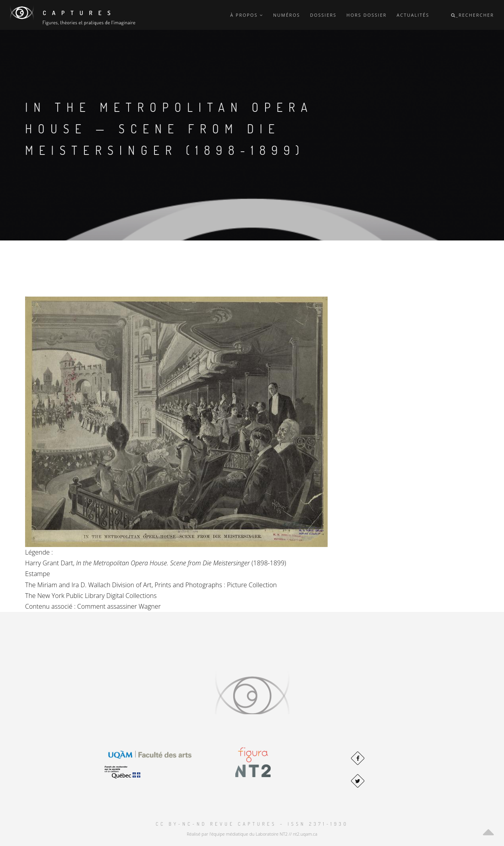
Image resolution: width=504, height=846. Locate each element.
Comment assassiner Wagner (119, 606)
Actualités (413, 15)
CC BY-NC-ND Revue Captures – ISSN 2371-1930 (252, 824)
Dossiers (323, 15)
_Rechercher (473, 15)
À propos (247, 15)
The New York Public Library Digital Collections (91, 596)
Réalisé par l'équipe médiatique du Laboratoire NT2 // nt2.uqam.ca (252, 834)
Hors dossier (366, 15)
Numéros (287, 15)
